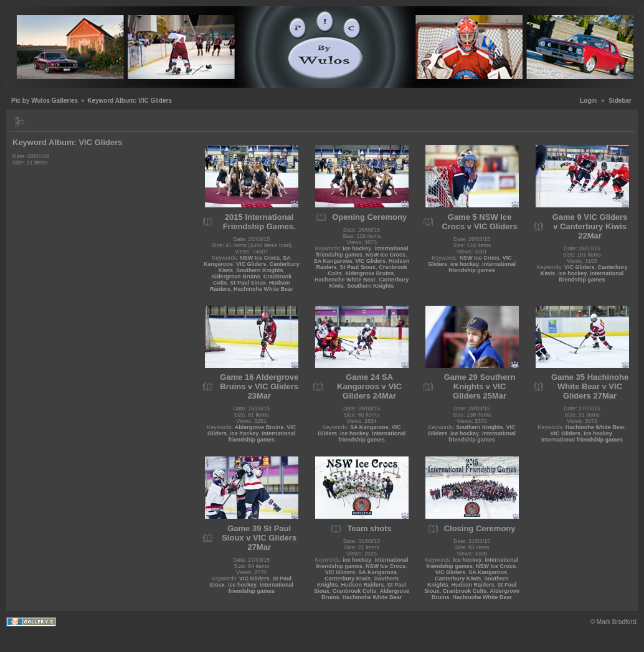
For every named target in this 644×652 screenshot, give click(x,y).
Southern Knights (260, 270)
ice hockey (357, 248)
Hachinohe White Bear (263, 289)
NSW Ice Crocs (260, 258)
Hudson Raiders (363, 585)
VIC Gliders (251, 264)
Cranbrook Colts (355, 591)
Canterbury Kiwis (348, 579)
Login (588, 101)
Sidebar (620, 101)
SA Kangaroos (333, 261)
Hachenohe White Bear (345, 280)
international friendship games (362, 252)
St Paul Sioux (248, 283)
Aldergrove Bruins (236, 276)
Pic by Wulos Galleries (45, 101)
